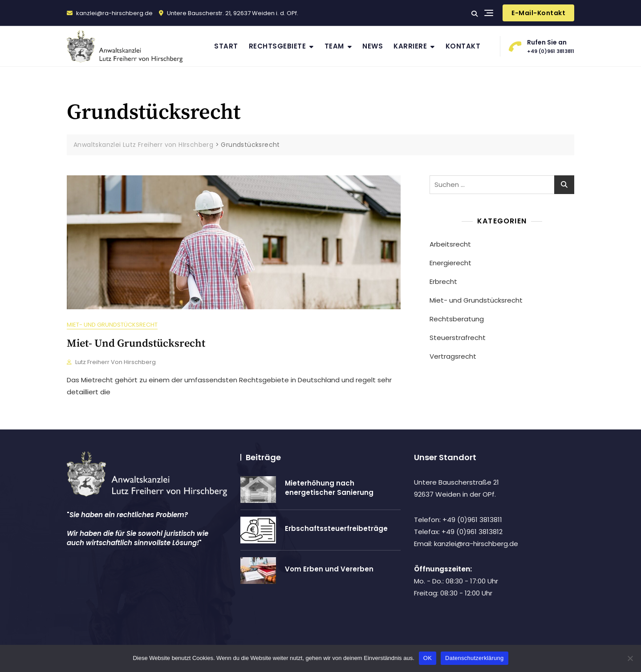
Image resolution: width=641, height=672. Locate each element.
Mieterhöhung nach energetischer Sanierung (329, 488)
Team (334, 46)
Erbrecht (443, 281)
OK (428, 658)
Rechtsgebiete (278, 46)
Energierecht (450, 263)
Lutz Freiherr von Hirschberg (116, 362)
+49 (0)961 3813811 (542, 46)
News (373, 46)
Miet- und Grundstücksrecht (112, 325)
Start (226, 46)
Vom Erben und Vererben (329, 569)
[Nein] (630, 658)
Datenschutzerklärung (474, 658)
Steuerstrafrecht (458, 338)
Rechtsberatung (457, 319)
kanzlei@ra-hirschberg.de (110, 13)
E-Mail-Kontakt (538, 13)
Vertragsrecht (453, 356)
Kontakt (463, 46)
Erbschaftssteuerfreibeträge (336, 528)
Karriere (410, 46)
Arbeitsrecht (450, 244)
